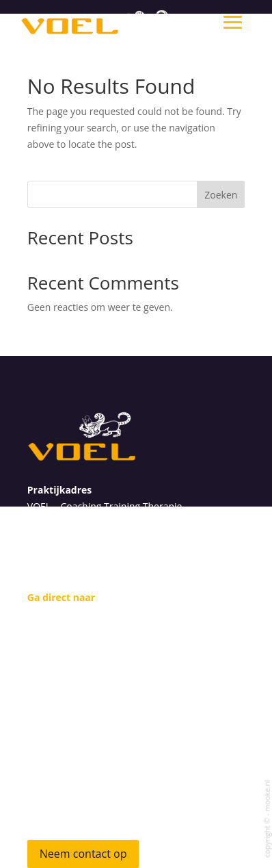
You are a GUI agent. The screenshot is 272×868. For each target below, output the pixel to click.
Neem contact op (83, 854)
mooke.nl (267, 795)
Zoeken (221, 195)
